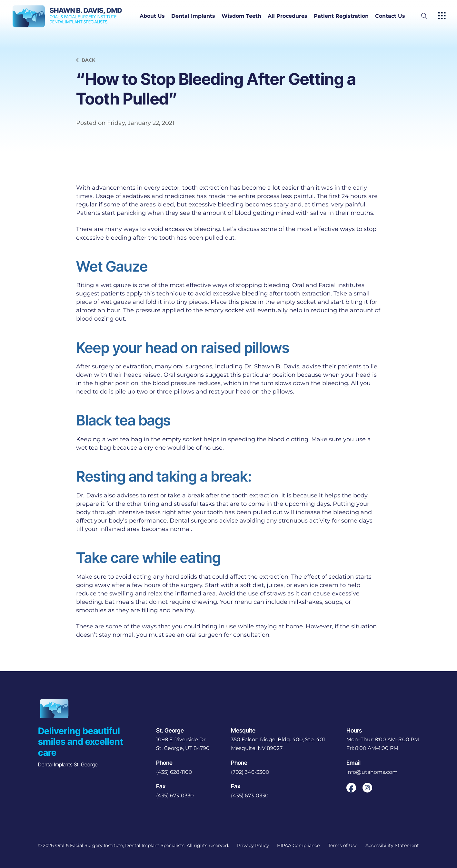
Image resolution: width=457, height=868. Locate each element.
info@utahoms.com (372, 772)
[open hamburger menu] (442, 16)
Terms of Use (343, 845)
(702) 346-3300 (250, 772)
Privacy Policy (253, 845)
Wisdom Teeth (241, 16)
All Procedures (288, 16)
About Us (152, 16)
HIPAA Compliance (298, 845)
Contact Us (390, 16)
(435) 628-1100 (174, 772)
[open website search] (429, 16)
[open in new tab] (183, 744)
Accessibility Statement (392, 845)
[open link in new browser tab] (351, 788)
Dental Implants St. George (68, 764)
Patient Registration (341, 16)
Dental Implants (193, 16)
